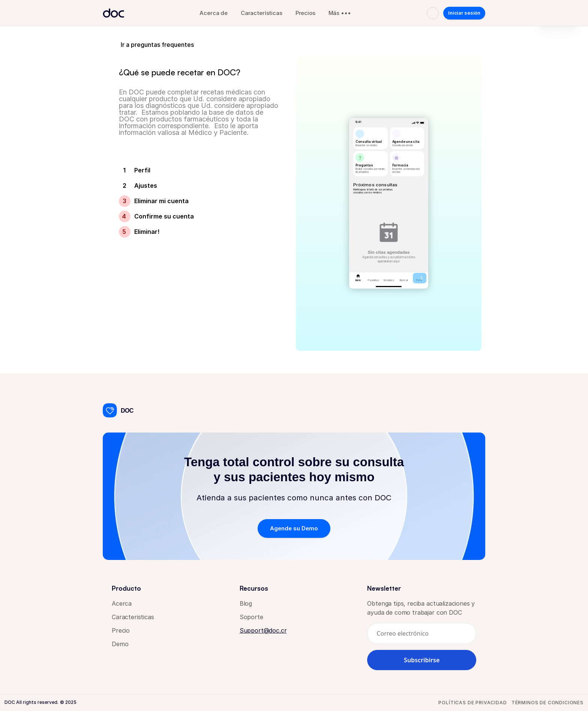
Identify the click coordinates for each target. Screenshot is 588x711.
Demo (120, 644)
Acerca (123, 603)
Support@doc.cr (263, 630)
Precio (121, 630)
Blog (246, 603)
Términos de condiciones (547, 703)
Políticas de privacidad (472, 703)
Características (262, 13)
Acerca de (214, 13)
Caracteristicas (133, 617)
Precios (305, 13)
